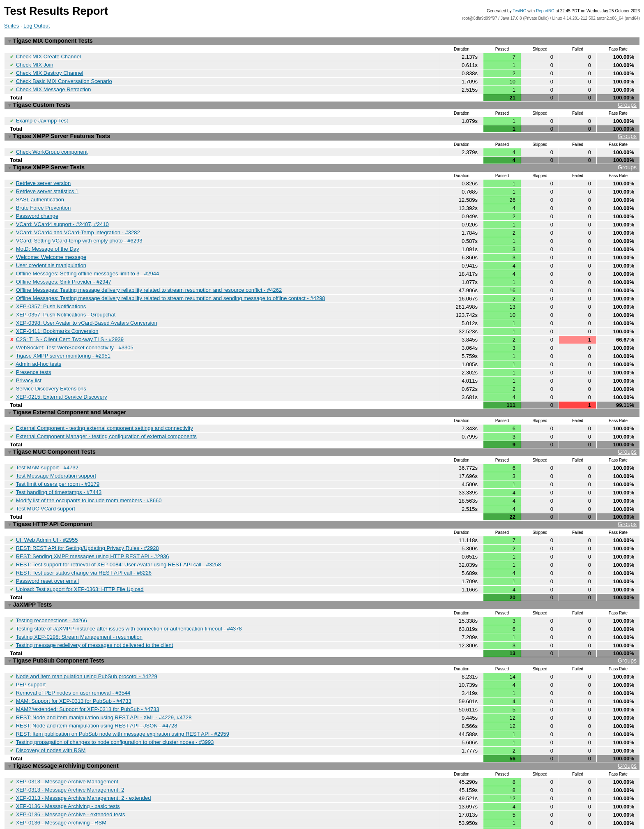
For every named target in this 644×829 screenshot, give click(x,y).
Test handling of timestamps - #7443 (59, 471)
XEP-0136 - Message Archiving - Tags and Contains (77, 794)
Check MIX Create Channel (48, 56)
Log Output (37, 26)
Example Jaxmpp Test (42, 117)
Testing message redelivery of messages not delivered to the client (94, 617)
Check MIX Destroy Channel (50, 71)
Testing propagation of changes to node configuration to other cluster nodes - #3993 (115, 710)
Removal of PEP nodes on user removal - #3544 (73, 663)
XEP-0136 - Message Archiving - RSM (61, 786)
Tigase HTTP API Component (322, 502)
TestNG (519, 11)
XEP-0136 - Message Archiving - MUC (61, 802)
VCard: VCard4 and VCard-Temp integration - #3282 (78, 224)
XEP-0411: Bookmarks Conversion (57, 318)
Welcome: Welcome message (51, 247)
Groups (627, 102)
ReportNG (545, 11)
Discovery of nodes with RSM (51, 717)
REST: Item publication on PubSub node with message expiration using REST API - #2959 (123, 702)
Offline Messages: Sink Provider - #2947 (64, 271)
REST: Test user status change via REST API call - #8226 (84, 548)
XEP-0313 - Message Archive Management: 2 (70, 755)
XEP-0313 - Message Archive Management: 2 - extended (84, 763)
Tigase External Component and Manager (67, 395)
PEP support (31, 655)
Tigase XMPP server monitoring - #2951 (63, 341)
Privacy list (29, 364)
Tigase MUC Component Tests (322, 433)
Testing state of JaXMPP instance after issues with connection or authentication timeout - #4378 (129, 602)
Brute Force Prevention (44, 200)
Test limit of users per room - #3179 (57, 463)
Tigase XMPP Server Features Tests (322, 132)
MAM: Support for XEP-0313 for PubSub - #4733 (74, 671)
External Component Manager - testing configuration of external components (106, 418)
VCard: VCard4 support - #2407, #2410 (62, 216)
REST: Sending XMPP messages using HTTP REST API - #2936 (93, 532)
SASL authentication (40, 193)
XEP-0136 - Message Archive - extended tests (71, 779)
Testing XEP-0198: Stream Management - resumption (79, 609)
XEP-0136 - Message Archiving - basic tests (68, 771)
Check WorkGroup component (52, 147)
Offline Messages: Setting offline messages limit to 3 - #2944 (88, 263)
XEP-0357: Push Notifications (51, 294)
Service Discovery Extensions (51, 372)
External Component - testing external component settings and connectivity (105, 410)
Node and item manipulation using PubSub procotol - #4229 (87, 647)
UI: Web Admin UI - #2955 (47, 517)
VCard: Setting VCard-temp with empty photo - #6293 (79, 232)
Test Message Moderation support (56, 456)
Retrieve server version (44, 177)
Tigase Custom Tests (322, 102)
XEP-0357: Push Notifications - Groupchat (66, 302)
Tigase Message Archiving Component (322, 733)
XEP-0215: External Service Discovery (62, 380)
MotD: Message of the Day (48, 239)
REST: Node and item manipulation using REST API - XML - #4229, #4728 (104, 686)
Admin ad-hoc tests (38, 349)
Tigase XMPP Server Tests (322, 162)
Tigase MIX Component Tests (50, 41)
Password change (37, 208)
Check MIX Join (35, 64)
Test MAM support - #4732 (47, 448)
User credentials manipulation (51, 255)
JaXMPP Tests (30, 579)
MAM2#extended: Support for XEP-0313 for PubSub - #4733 (88, 678)
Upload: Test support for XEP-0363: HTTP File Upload (80, 564)
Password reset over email (47, 556)
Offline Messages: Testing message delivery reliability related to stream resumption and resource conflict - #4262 (149, 278)
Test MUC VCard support (45, 487)
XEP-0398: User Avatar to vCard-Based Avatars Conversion (87, 310)
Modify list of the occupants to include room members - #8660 (89, 479)
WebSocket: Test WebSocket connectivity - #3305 (75, 333)
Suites (11, 26)
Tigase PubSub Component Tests (322, 632)
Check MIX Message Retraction (54, 87)
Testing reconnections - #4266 (51, 594)
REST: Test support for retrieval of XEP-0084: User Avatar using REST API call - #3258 (118, 540)
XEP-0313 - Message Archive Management (67, 747)
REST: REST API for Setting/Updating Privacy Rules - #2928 (87, 525)
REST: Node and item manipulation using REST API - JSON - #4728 (97, 694)
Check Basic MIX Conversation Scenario (64, 79)
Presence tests (34, 357)
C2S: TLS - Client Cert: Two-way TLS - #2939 (70, 325)
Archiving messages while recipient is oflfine (68, 810)
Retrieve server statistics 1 (47, 185)
